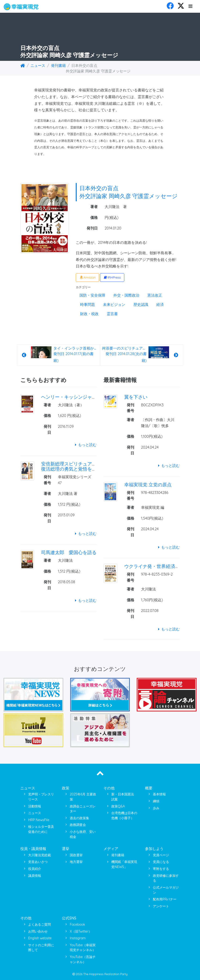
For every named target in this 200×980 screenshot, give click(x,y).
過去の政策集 (79, 818)
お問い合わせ (38, 931)
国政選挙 (76, 855)
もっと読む (85, 445)
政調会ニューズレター (83, 809)
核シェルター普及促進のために (41, 829)
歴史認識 (141, 304)
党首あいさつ (38, 862)
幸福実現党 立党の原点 (148, 485)
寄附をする (161, 869)
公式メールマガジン (166, 890)
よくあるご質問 (39, 924)
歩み (156, 808)
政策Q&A (118, 806)
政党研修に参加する (166, 878)
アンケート (161, 906)
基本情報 (159, 794)
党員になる (161, 862)
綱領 (156, 801)
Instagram (78, 938)
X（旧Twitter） (81, 931)
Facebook (77, 924)
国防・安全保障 (92, 295)
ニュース (38, 65)
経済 (160, 304)
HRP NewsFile (39, 820)
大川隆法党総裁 (39, 855)
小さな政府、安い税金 (83, 834)
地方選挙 (76, 862)
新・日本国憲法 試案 (123, 797)
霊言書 (112, 314)
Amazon (87, 277)
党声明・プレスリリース (41, 797)
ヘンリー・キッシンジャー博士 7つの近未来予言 (93, 397)
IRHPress (112, 277)
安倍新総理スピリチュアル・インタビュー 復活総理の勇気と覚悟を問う (85, 466)
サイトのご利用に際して (41, 948)
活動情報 (35, 806)
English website (40, 938)
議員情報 (35, 876)
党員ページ (161, 855)
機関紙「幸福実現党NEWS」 (124, 864)
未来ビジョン (114, 304)
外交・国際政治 (126, 295)
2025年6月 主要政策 (83, 797)
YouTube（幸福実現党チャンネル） (83, 948)
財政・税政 (89, 314)
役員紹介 (35, 869)
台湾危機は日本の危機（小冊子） (124, 816)
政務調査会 (78, 825)
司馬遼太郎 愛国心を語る (69, 552)
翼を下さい (136, 397)
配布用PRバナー (165, 899)
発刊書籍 (58, 65)
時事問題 (88, 304)
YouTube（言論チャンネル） (83, 959)
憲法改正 (155, 295)
